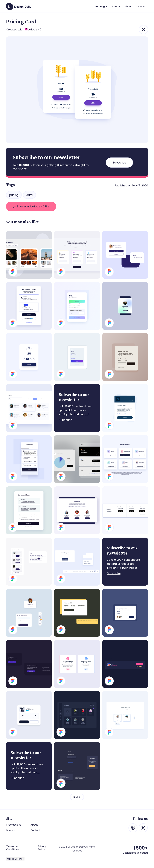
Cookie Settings (15, 859)
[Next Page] (77, 797)
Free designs (14, 825)
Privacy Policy (42, 848)
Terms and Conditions (13, 848)
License (11, 830)
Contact (35, 830)
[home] (19, 5)
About (34, 825)
